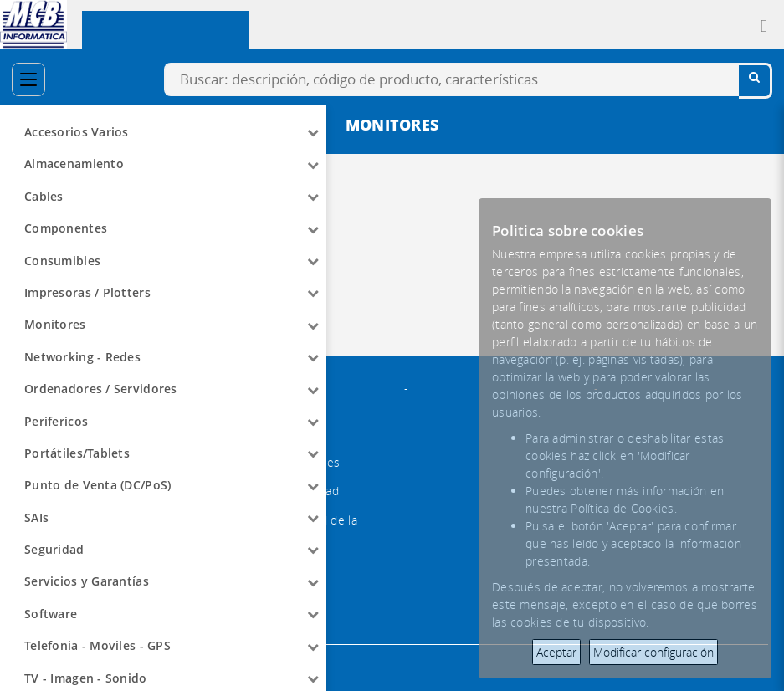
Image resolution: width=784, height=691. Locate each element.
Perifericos (56, 421)
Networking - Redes (82, 357)
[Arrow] (313, 132)
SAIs (36, 517)
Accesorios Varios (77, 132)
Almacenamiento (74, 164)
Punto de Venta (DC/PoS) (97, 485)
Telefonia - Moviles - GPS (97, 645)
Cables (44, 196)
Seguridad (54, 549)
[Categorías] (28, 79)
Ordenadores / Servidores (101, 389)
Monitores (55, 324)
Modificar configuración (653, 652)
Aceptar (556, 652)
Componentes (66, 228)
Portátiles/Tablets (77, 453)
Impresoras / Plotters (87, 292)
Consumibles (62, 261)
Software (51, 614)
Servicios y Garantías (87, 581)
